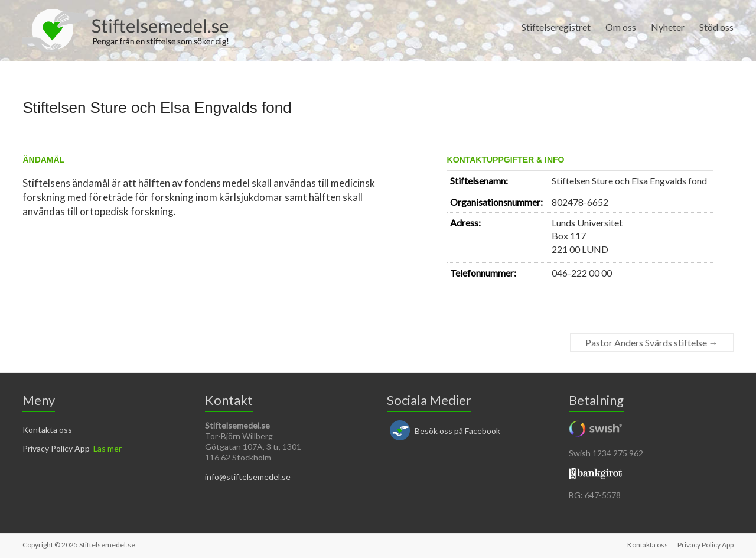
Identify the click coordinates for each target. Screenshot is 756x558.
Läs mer (107, 448)
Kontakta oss (47, 429)
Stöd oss (716, 27)
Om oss (621, 27)
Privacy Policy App (56, 448)
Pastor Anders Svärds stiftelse (652, 343)
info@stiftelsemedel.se (248, 477)
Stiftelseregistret (556, 27)
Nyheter (668, 27)
